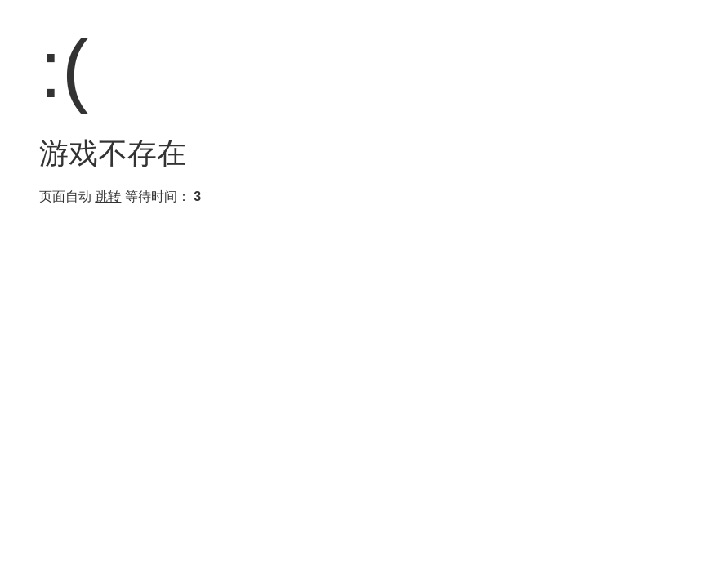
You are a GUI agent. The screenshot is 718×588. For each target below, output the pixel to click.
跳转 (108, 196)
